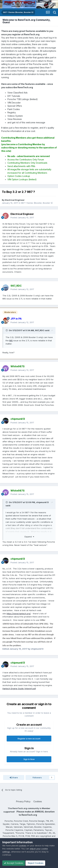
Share (14, 777)
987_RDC (40, 330)
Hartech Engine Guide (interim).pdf (19, 689)
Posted (22, 218)
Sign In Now (29, 759)
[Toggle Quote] (7, 330)
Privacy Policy (23, 801)
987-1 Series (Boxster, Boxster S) (37, 203)
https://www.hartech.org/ (19, 614)
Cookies (38, 801)
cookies (23, 846)
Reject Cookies (35, 863)
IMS (11, 340)
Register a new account (29, 739)
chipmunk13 (42, 502)
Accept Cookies (14, 863)
